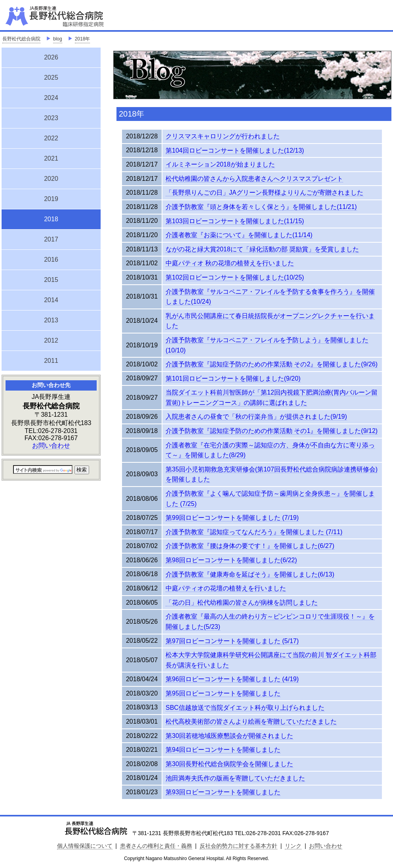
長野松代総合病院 (21, 39)
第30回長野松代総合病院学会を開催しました (229, 764)
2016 (51, 260)
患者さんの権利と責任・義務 (156, 846)
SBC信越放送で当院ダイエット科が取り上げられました (245, 708)
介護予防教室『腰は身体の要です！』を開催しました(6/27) (250, 546)
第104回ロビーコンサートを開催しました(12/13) (235, 150)
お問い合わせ (51, 445)
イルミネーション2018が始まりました (220, 164)
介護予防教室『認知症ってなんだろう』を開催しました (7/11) (254, 532)
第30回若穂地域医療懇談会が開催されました (229, 736)
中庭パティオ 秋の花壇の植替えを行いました (230, 263)
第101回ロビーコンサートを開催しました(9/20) (233, 378)
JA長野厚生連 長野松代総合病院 (79, 16)
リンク (293, 846)
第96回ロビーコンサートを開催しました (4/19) (232, 679)
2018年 (83, 39)
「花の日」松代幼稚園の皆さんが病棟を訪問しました (242, 603)
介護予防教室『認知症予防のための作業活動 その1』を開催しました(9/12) (272, 431)
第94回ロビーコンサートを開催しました (223, 750)
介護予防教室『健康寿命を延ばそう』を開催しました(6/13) (250, 574)
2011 (51, 361)
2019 (51, 199)
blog (58, 39)
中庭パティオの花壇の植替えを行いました (226, 588)
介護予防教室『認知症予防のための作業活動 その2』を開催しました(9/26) (272, 364)
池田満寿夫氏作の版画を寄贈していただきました (235, 778)
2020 (51, 179)
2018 (51, 218)
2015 (51, 280)
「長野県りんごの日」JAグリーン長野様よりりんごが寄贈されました (264, 193)
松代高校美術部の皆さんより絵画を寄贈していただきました (251, 721)
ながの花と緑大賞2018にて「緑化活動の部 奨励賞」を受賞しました (262, 249)
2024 (51, 98)
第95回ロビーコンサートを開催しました (223, 693)
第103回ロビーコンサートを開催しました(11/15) (235, 221)
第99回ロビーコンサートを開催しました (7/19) (232, 518)
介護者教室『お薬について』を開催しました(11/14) (239, 235)
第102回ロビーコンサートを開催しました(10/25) (235, 277)
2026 (51, 57)
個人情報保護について (85, 846)
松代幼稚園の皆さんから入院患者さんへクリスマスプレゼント (254, 179)
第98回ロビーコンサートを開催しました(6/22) (231, 560)
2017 (51, 239)
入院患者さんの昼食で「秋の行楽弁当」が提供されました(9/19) (256, 417)
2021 (51, 158)
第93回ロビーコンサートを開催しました (223, 792)
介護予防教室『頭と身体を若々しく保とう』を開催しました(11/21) (261, 207)
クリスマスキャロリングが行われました (223, 136)
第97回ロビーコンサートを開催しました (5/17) (232, 641)
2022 (51, 138)
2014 (51, 300)
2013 (51, 320)
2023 (51, 118)
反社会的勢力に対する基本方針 (238, 846)
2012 (51, 340)
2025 (51, 78)
